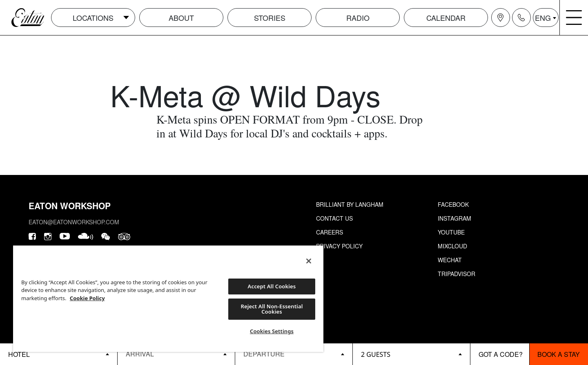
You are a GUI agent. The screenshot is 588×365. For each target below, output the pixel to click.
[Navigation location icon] (501, 18)
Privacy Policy (339, 246)
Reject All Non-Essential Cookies (272, 309)
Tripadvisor (457, 274)
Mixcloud (452, 246)
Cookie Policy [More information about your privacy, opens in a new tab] (87, 298)
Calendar (446, 18)
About (181, 18)
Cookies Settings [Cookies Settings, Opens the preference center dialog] (272, 331)
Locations (93, 18)
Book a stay (559, 354)
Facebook (453, 204)
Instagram (454, 218)
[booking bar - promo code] (500, 354)
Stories (270, 18)
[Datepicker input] (176, 354)
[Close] (309, 261)
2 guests (376, 354)
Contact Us (334, 218)
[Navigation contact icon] (521, 18)
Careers (330, 232)
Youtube (451, 232)
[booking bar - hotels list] (59, 354)
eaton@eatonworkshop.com (74, 222)
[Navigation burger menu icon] (574, 18)
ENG (543, 18)
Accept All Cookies (272, 286)
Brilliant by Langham (350, 204)
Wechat (450, 260)
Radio (358, 18)
